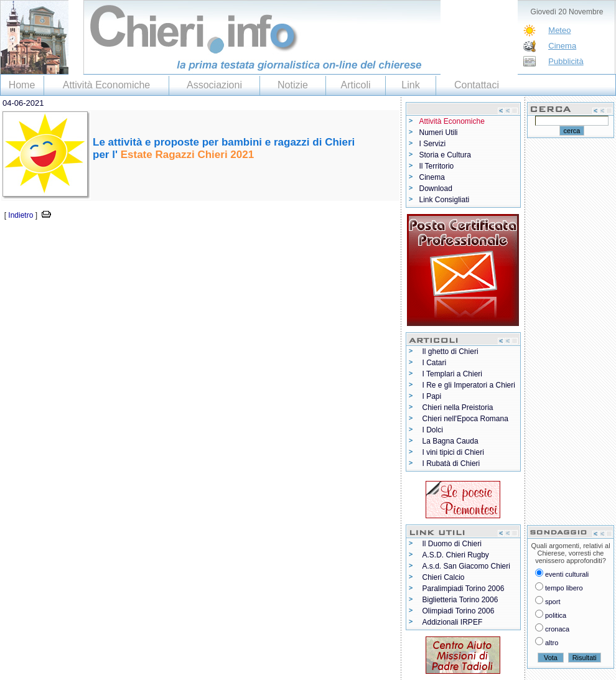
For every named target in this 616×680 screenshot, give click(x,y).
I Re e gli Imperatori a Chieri (469, 385)
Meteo (559, 30)
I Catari (435, 363)
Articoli (355, 85)
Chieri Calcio (444, 577)
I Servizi (433, 144)
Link (410, 85)
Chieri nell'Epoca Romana (465, 419)
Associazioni (214, 85)
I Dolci (433, 430)
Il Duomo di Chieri (452, 544)
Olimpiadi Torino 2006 (459, 611)
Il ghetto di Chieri (450, 352)
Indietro (21, 215)
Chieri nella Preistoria (458, 408)
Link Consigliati (445, 200)
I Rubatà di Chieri (451, 463)
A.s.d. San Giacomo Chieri (466, 566)
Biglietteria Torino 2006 (460, 600)
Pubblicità (566, 61)
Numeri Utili (439, 133)
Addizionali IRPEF (453, 622)
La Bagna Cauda (450, 441)
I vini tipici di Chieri (453, 452)
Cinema (562, 46)
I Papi (432, 396)
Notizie (293, 85)
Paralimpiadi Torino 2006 (464, 589)
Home (22, 85)
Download (436, 189)
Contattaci (477, 85)
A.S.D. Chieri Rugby (456, 555)
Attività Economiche (107, 85)
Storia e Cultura (445, 155)
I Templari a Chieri (452, 374)
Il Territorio (437, 166)
